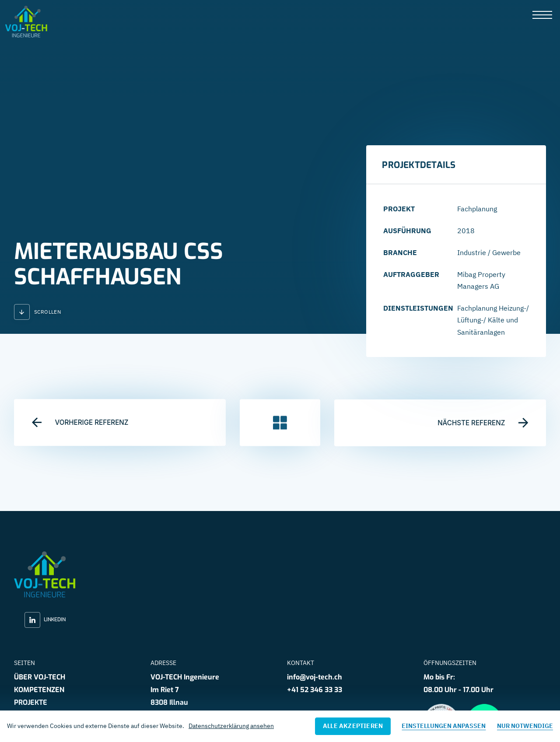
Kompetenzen (39, 690)
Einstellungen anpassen (444, 726)
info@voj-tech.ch (315, 677)
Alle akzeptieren (353, 726)
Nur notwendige (525, 726)
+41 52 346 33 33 (315, 690)
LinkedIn (45, 620)
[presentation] (542, 16)
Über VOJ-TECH (40, 677)
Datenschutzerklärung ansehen (231, 726)
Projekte (31, 702)
